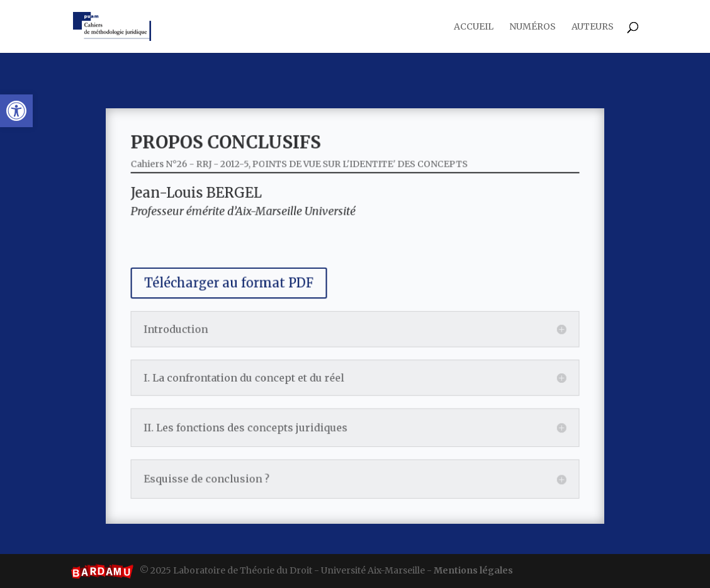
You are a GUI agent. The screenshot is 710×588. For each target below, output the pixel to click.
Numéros (532, 27)
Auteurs (593, 27)
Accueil (474, 27)
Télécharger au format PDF (242, 286)
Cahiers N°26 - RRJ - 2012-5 (207, 180)
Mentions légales (473, 570)
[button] (16, 111)
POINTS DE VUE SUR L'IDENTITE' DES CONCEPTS (359, 180)
